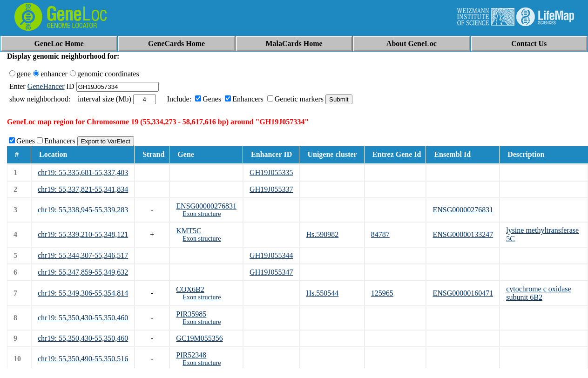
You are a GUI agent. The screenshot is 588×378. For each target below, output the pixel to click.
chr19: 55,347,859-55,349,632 (83, 272)
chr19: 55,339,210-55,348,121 (83, 234)
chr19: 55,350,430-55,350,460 (83, 318)
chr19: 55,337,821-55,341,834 (83, 189)
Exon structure (202, 214)
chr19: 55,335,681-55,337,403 (83, 172)
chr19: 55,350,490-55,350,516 (83, 359)
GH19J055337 (271, 189)
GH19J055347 (271, 272)
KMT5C (189, 231)
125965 (382, 293)
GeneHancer (46, 86)
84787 (380, 234)
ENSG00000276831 (206, 206)
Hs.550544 (322, 293)
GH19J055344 (271, 255)
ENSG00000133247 (463, 234)
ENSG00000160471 (463, 293)
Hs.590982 (322, 234)
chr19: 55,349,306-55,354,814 (83, 293)
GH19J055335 (271, 172)
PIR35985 (191, 314)
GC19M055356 (199, 338)
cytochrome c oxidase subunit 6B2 (539, 293)
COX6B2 (190, 289)
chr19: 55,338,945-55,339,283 (83, 210)
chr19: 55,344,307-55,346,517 (83, 255)
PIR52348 (191, 355)
